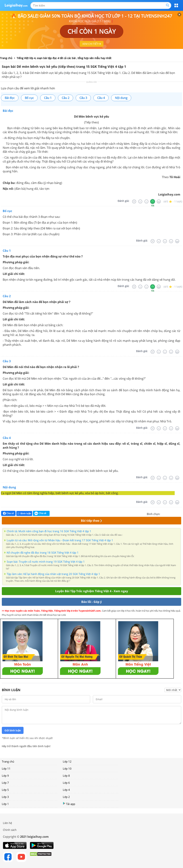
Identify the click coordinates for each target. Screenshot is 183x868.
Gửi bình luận (13, 730)
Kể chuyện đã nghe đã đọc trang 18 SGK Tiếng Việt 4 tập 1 (43, 553)
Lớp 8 (66, 776)
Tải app (69, 804)
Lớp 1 (5, 804)
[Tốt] (153, 202)
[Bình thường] (146, 202)
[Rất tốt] (159, 202)
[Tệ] (140, 202)
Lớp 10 (67, 769)
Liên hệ (7, 823)
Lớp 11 (6, 769)
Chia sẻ (8, 513)
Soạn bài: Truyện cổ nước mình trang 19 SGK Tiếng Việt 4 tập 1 (46, 562)
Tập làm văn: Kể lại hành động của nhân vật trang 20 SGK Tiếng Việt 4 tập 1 (53, 574)
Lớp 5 (5, 790)
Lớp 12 (67, 761)
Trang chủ (8, 761)
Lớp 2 (66, 797)
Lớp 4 (66, 790)
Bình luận (24, 513)
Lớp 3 (5, 797)
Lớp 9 (5, 776)
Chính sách (10, 830)
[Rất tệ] (134, 202)
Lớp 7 (5, 783)
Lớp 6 (66, 783)
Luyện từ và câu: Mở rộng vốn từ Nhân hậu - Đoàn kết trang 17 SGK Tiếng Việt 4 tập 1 (60, 540)
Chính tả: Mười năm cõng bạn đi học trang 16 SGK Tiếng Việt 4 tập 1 (49, 531)
